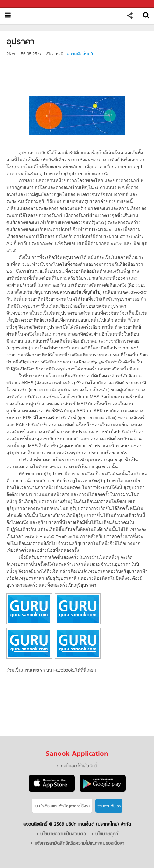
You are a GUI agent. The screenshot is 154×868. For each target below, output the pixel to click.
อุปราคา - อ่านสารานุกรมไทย (71, 16)
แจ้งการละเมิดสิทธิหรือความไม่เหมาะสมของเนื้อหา (80, 843)
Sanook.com (19, 4)
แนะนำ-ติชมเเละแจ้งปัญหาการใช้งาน (62, 806)
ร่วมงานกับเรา (109, 806)
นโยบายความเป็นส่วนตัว (63, 834)
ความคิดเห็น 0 (80, 54)
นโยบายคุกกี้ (107, 834)
